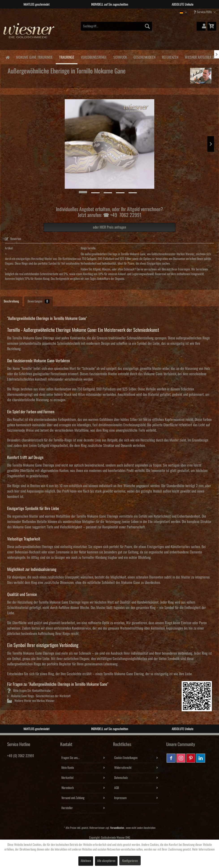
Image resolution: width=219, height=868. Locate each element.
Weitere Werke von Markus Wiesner (31, 701)
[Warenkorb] (212, 26)
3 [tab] (113, 12)
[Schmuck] (120, 57)
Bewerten (13, 239)
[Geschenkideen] (144, 57)
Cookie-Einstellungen (126, 758)
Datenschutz (121, 778)
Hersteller (67, 808)
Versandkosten (117, 828)
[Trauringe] (67, 57)
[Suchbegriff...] (116, 26)
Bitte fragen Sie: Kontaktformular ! (30, 691)
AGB (117, 788)
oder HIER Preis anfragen (109, 227)
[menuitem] (116, 26)
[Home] (8, 57)
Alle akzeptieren (106, 861)
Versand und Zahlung (73, 798)
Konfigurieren (130, 861)
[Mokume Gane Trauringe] (34, 57)
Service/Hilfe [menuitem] (203, 12)
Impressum (120, 798)
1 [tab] (99, 12)
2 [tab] (106, 12)
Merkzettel (67, 778)
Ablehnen (86, 861)
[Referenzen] (170, 57)
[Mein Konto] (201, 26)
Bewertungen (39, 301)
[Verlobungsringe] (94, 57)
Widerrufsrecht (123, 768)
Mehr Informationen (203, 849)
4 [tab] (120, 12)
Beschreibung (11, 301)
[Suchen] (147, 26)
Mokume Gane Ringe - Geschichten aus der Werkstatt (39, 696)
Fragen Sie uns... (71, 758)
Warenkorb (68, 788)
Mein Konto (68, 768)
